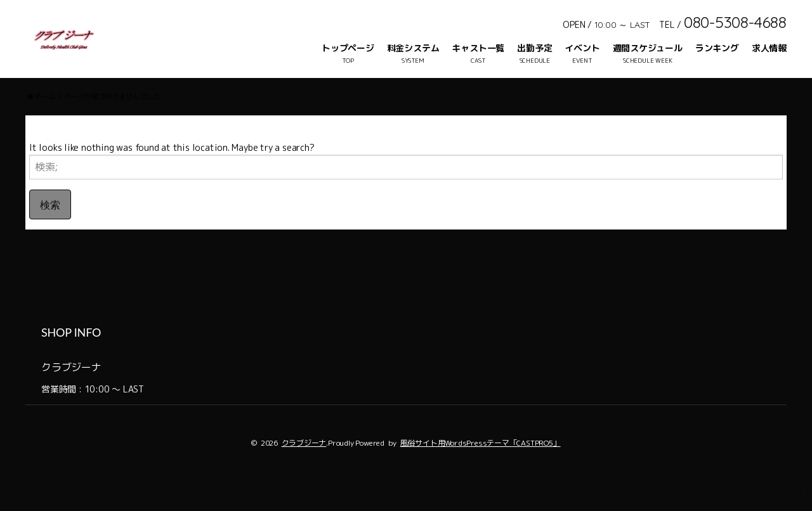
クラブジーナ (304, 468)
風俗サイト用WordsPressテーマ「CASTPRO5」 (481, 468)
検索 (50, 229)
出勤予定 (534, 48)
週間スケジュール (648, 48)
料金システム (413, 48)
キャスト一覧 (478, 48)
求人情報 (769, 48)
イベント (582, 48)
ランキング (717, 48)
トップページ (348, 48)
